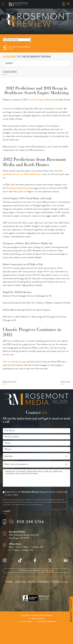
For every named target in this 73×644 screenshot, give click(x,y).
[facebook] (36, 562)
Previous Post (10, 382)
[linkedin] (67, 562)
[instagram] (6, 562)
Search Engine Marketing (42, 100)
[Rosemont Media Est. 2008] (37, 400)
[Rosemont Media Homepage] (18, 4)
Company (44, 582)
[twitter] (51, 562)
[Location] (36, 535)
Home (9, 582)
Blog (32, 582)
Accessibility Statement (47, 622)
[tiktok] (21, 562)
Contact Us (60, 582)
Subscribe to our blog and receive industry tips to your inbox (36, 494)
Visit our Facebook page (14, 362)
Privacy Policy (26, 622)
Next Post (65, 382)
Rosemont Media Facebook (20, 188)
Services (21, 582)
